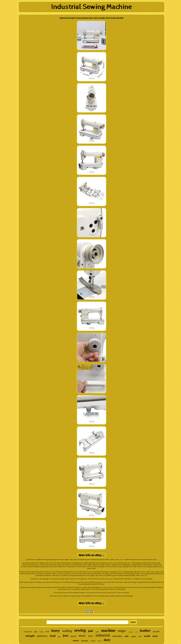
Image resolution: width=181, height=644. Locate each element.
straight (93, 641)
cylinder (134, 636)
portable (130, 632)
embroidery (117, 636)
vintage (41, 632)
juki (91, 631)
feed (47, 631)
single (97, 632)
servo (91, 636)
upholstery (42, 636)
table (127, 636)
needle (147, 636)
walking (67, 631)
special (73, 636)
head (53, 636)
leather (145, 630)
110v (136, 632)
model (59, 637)
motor (82, 636)
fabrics (100, 641)
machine (108, 630)
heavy (56, 631)
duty (107, 640)
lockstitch (85, 641)
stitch (155, 636)
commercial (28, 632)
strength (30, 636)
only (140, 636)
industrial (103, 635)
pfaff (36, 632)
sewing (80, 630)
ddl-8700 (156, 632)
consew (76, 641)
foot (66, 636)
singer (122, 631)
